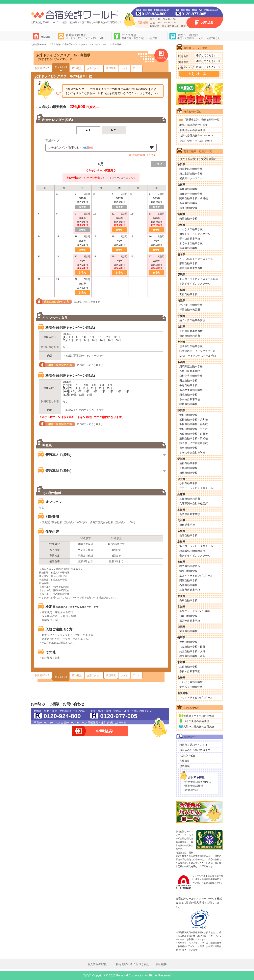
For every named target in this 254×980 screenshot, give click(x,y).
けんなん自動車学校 (191, 229)
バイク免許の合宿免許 (196, 721)
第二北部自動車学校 (191, 174)
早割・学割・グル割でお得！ (196, 141)
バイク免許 (140, 36)
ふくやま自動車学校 (191, 243)
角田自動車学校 (188, 219)
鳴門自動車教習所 (190, 566)
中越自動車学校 (188, 385)
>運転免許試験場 (193, 786)
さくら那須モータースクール (196, 259)
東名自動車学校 (188, 448)
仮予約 (119, 230)
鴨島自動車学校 (188, 571)
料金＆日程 (61, 67)
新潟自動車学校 (188, 395)
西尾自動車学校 (188, 473)
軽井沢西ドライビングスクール (197, 351)
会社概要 (161, 964)
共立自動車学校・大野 (192, 651)
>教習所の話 (191, 790)
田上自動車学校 (188, 381)
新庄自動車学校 (188, 189)
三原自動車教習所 (190, 499)
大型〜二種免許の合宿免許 (199, 727)
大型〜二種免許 (199, 36)
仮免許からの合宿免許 (192, 130)
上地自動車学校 (188, 468)
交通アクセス (94, 68)
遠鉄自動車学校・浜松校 (194, 438)
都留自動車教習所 (190, 336)
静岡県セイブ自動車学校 (194, 443)
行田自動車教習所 (190, 310)
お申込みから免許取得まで (195, 750)
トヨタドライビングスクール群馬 (199, 279)
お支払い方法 (187, 755)
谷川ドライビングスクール (195, 284)
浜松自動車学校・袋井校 (194, 420)
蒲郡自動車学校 (188, 463)
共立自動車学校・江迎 (192, 656)
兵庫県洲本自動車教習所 (194, 503)
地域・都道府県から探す (194, 125)
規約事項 (185, 766)
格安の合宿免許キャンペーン (196, 136)
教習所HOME (42, 68)
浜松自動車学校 (188, 415)
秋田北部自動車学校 (191, 169)
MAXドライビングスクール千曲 (198, 356)
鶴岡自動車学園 (188, 208)
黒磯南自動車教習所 (191, 268)
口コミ (137, 68)
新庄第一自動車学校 (191, 194)
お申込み (207, 23)
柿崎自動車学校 (188, 404)
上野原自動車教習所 (191, 331)
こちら (132, 178)
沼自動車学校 (187, 525)
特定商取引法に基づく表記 (133, 964)
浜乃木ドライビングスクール (196, 546)
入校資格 (185, 761)
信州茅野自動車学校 (191, 346)
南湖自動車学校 (188, 248)
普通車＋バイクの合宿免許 (199, 716)
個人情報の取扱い (98, 964)
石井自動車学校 (188, 585)
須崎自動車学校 (188, 616)
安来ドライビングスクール (195, 556)
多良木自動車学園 (190, 671)
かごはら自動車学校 (191, 305)
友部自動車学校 (188, 294)
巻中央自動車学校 (190, 399)
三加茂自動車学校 (190, 590)
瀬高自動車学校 (188, 631)
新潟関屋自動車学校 (191, 366)
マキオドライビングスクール (196, 698)
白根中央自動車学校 (191, 376)
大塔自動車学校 (188, 642)
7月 (157, 164)
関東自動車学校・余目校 (194, 198)
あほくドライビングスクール (196, 576)
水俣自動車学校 (188, 667)
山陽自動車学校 (188, 535)
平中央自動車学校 (190, 239)
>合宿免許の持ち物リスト (199, 782)
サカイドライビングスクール (196, 488)
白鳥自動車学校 (188, 600)
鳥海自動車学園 (188, 203)
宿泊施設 (77, 68)
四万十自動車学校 (190, 621)
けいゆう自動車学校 (191, 682)
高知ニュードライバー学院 (195, 611)
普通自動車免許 (86, 36)
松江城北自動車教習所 (192, 551)
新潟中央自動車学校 (191, 390)
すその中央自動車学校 (192, 453)
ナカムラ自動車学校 (191, 687)
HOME (45, 37)
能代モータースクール (192, 178)
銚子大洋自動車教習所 (192, 320)
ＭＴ (114, 130)
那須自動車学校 (188, 263)
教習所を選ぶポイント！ (194, 745)
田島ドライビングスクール (195, 234)
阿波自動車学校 (188, 580)
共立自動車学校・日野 (192, 647)
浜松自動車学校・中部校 (194, 429)
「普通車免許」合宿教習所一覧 (201, 120)
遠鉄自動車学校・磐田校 (194, 434)
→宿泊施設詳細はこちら (141, 155)
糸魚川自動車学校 (190, 371)
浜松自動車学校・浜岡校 (194, 424)
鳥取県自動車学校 (190, 514)
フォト (124, 68)
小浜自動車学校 (188, 483)
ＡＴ (88, 130)
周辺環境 (111, 68)
